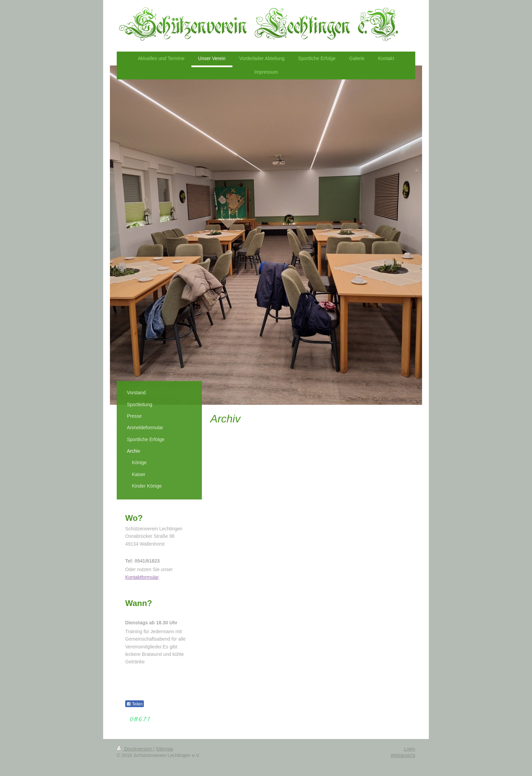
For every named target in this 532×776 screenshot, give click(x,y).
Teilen (135, 704)
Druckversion (135, 749)
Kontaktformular (142, 577)
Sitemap (164, 749)
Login (410, 749)
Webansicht (403, 755)
